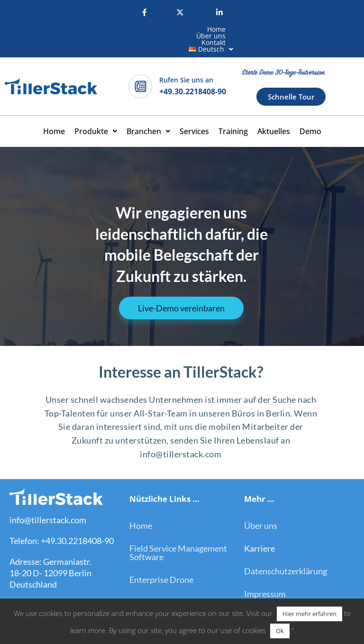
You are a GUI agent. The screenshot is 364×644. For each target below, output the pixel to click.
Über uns (150, 29)
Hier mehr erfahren (309, 614)
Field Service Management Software (178, 533)
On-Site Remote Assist (171, 583)
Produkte (96, 112)
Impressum (265, 574)
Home (112, 29)
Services (194, 112)
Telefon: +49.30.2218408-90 (62, 521)
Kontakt (191, 29)
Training (233, 112)
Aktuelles (274, 112)
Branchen (148, 112)
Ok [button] (280, 631)
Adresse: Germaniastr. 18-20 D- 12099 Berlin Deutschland (50, 553)
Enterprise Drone (161, 560)
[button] (239, 29)
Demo (310, 112)
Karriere (259, 529)
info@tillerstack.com (48, 500)
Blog (253, 597)
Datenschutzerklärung (286, 552)
